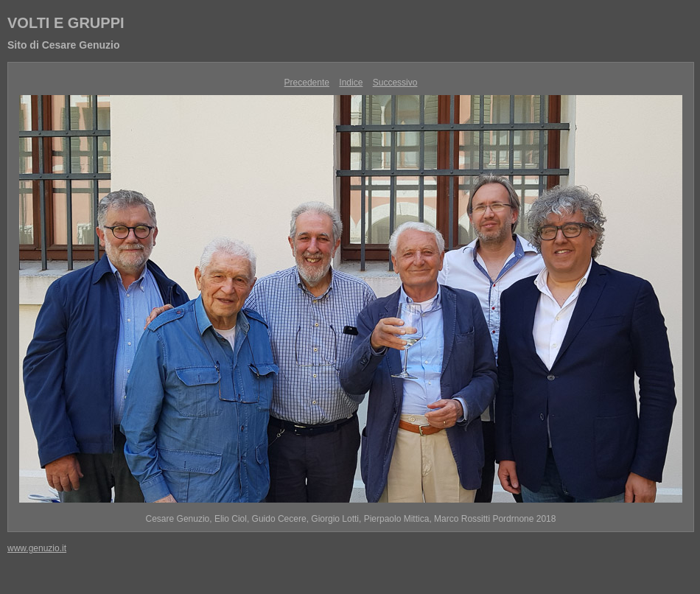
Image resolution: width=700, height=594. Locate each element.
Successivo (395, 83)
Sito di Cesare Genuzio (63, 45)
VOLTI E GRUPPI (66, 23)
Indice (351, 83)
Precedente (307, 83)
